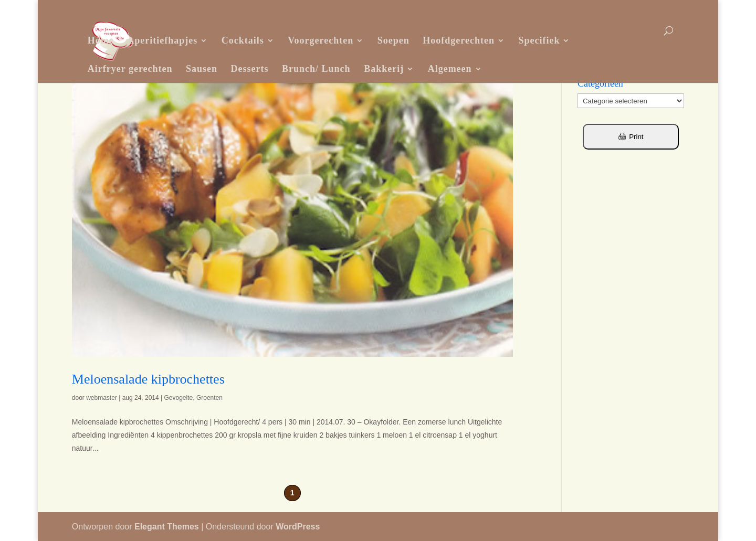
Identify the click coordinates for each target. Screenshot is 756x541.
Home (101, 40)
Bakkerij (384, 69)
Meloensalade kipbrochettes (148, 379)
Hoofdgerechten (459, 40)
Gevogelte (179, 398)
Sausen (202, 69)
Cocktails (243, 40)
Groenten (209, 398)
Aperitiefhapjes (162, 40)
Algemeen (450, 69)
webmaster (102, 398)
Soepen (393, 40)
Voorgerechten (321, 40)
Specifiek (539, 40)
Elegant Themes (167, 527)
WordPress (298, 527)
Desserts (250, 69)
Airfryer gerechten (130, 69)
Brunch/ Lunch (316, 69)
